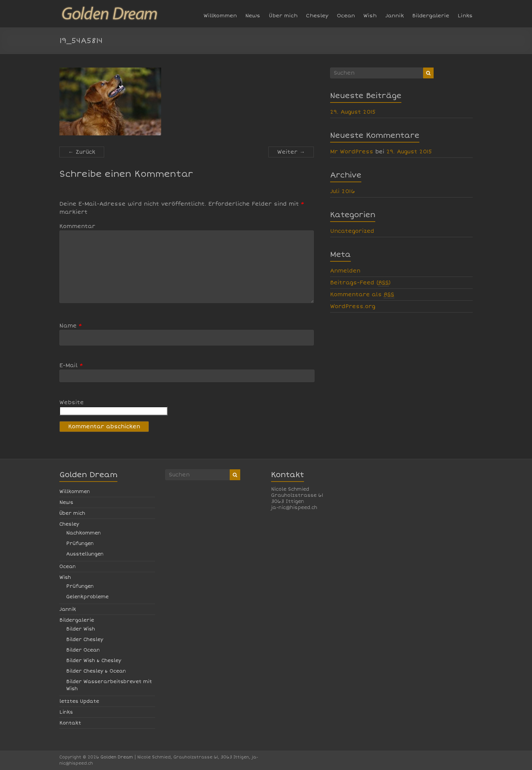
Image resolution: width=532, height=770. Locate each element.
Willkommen (220, 16)
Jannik (394, 16)
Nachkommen (83, 533)
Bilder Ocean (83, 650)
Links (465, 16)
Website (72, 402)
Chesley (317, 16)
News (253, 16)
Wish (370, 16)
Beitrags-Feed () (360, 283)
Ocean (346, 16)
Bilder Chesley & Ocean (96, 671)
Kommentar (77, 226)
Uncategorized (352, 231)
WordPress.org (353, 306)
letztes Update (79, 701)
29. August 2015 (353, 112)
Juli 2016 (343, 191)
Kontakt (70, 723)
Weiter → (291, 152)
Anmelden (345, 271)
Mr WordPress (352, 152)
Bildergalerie (431, 16)
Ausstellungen (85, 554)
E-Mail (71, 365)
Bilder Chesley (85, 640)
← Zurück (82, 152)
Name (71, 326)
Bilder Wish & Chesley (94, 661)
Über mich (283, 16)
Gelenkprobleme (87, 597)
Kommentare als (362, 295)
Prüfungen (80, 543)
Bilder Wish (81, 629)
